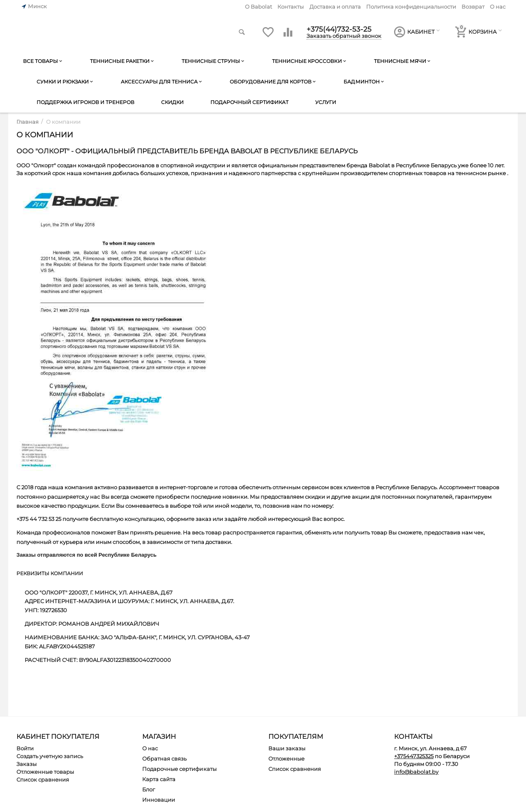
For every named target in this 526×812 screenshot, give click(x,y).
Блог (149, 789)
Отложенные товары (45, 772)
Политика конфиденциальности (411, 7)
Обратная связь (164, 759)
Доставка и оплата (335, 7)
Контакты (291, 7)
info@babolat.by (416, 772)
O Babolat (258, 7)
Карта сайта (159, 779)
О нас (498, 7)
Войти (25, 748)
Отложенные (286, 759)
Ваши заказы (287, 748)
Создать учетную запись (50, 756)
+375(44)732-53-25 (340, 29)
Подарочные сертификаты (179, 769)
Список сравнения (43, 780)
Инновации (159, 800)
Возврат (473, 7)
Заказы (27, 764)
